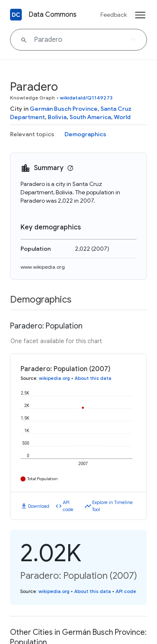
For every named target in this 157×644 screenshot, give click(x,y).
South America (90, 117)
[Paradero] (78, 40)
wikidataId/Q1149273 (86, 98)
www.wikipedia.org (43, 267)
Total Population (42, 479)
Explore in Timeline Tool (112, 506)
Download (39, 506)
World (122, 117)
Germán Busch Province (64, 109)
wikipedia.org (54, 378)
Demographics (85, 134)
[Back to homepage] (16, 15)
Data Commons (53, 15)
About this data (93, 378)
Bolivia (57, 117)
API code (68, 506)
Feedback (114, 15)
